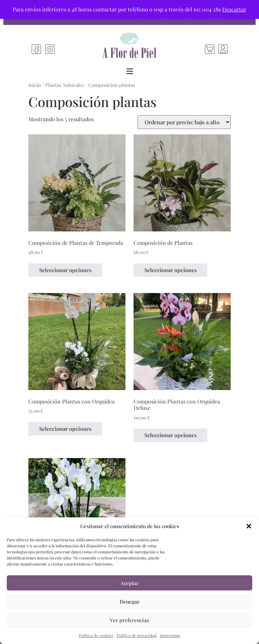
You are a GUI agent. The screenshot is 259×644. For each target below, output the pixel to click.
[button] (249, 526)
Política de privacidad (137, 635)
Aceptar (129, 583)
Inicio (35, 85)
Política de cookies (96, 635)
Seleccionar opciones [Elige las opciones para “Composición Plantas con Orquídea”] (65, 429)
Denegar (130, 602)
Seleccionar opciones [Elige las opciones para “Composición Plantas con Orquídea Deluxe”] (170, 435)
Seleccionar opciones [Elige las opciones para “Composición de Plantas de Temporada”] (65, 270)
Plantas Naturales (65, 85)
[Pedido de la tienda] (184, 122)
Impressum (170, 635)
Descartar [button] (234, 9)
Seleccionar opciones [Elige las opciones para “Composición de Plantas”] (170, 270)
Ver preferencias (129, 620)
